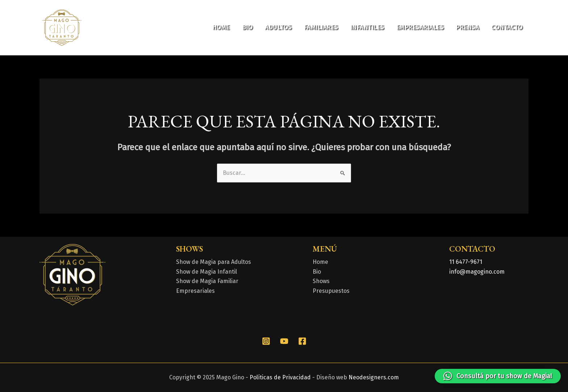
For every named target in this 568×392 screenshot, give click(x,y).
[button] (498, 376)
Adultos (278, 27)
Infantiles (367, 27)
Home (221, 27)
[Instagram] (266, 341)
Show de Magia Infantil (206, 272)
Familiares (321, 27)
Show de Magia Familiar (207, 281)
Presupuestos (331, 291)
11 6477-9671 (466, 262)
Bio (247, 27)
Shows (321, 281)
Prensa (467, 27)
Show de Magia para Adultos (214, 262)
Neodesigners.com (374, 377)
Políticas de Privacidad (280, 377)
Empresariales (420, 27)
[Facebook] (302, 341)
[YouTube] (284, 341)
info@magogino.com (477, 272)
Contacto (507, 27)
